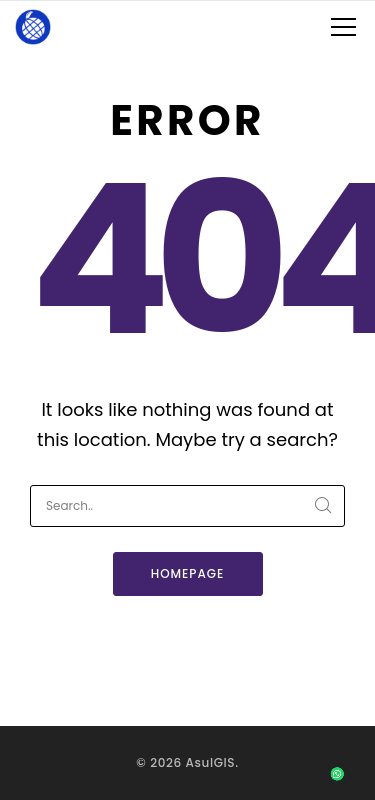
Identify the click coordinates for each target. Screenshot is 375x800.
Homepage (188, 573)
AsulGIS (211, 762)
